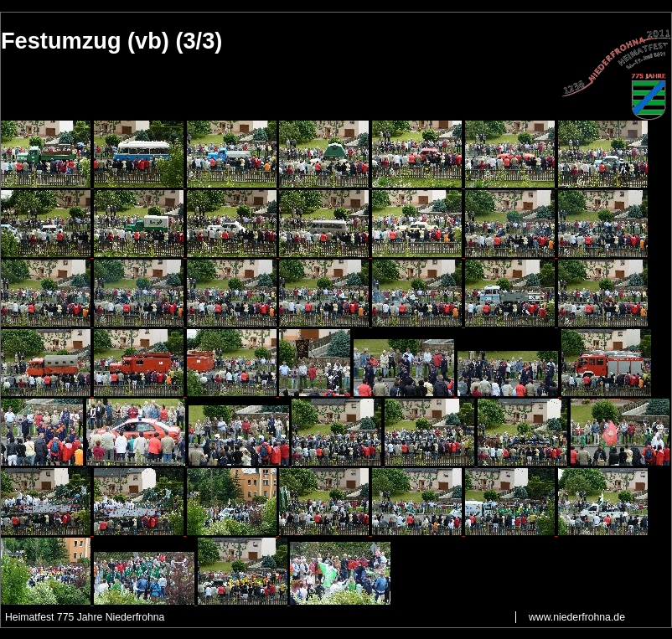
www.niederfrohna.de (577, 617)
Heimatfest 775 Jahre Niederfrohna (85, 617)
